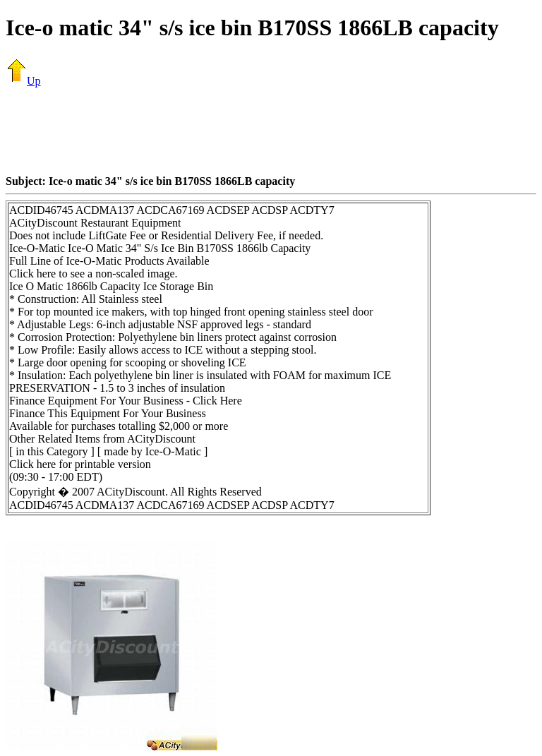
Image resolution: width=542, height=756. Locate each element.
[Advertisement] (271, 131)
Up (23, 81)
